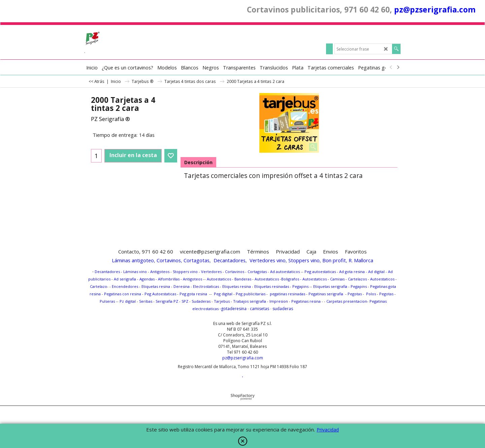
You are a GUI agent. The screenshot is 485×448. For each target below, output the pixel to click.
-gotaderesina (233, 309)
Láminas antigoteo (133, 260)
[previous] (391, 67)
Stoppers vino (304, 260)
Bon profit (334, 260)
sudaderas (283, 309)
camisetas (260, 309)
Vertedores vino (268, 260)
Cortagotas (197, 260)
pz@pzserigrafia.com (435, 9)
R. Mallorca (361, 260)
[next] (398, 67)
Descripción (198, 162)
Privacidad (328, 430)
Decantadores (230, 260)
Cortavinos (169, 260)
